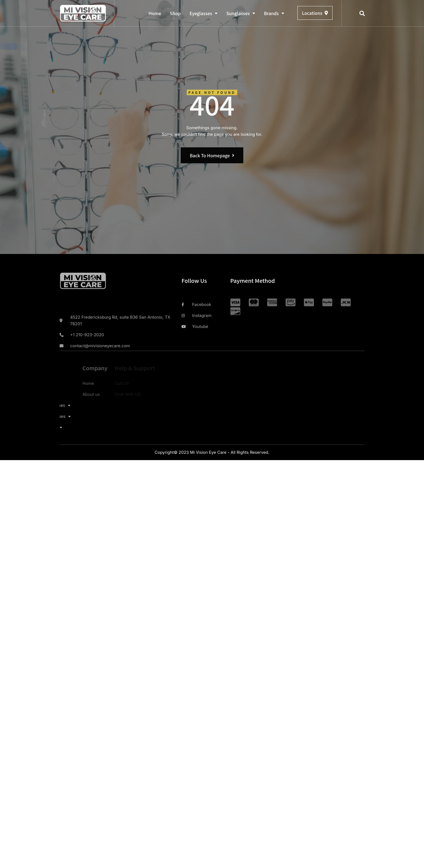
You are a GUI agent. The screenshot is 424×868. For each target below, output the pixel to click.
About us (72, 394)
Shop (175, 13)
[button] (362, 13)
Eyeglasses (203, 13)
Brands (274, 13)
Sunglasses (241, 13)
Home (155, 13)
